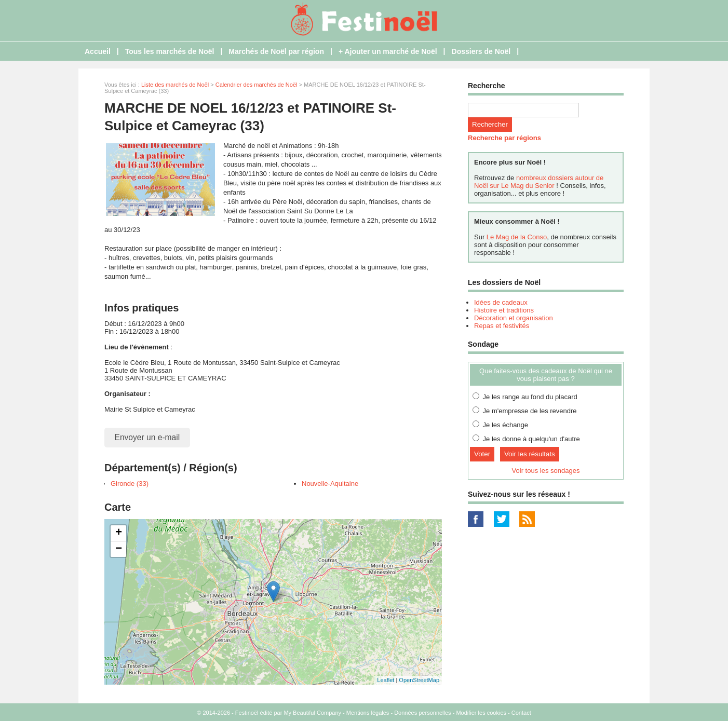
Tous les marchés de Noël (170, 51)
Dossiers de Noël (481, 51)
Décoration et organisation (514, 318)
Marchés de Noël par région (276, 51)
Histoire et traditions (504, 310)
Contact (521, 713)
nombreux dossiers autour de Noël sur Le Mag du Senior (539, 182)
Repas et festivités (502, 326)
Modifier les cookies (481, 713)
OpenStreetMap (419, 680)
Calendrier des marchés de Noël (257, 85)
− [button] (119, 549)
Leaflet (386, 680)
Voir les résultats (530, 454)
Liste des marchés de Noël (175, 85)
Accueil (98, 51)
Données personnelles (422, 713)
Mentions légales (368, 713)
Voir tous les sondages (546, 471)
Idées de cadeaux (501, 302)
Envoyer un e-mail (147, 437)
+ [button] (119, 533)
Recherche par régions (504, 138)
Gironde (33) (130, 484)
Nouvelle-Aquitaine (330, 484)
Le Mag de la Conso (517, 237)
